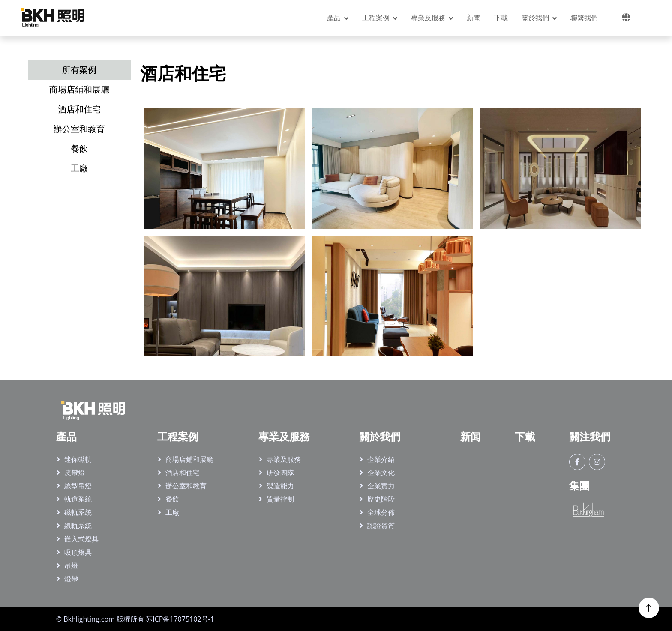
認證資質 (381, 526)
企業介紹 (381, 459)
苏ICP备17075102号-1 (180, 619)
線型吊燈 (78, 486)
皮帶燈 (75, 473)
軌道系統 (78, 499)
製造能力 (280, 486)
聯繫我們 (584, 18)
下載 (501, 18)
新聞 (474, 18)
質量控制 (280, 499)
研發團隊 (280, 473)
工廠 (172, 512)
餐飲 (172, 499)
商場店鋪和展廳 (189, 459)
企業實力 (381, 486)
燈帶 (71, 579)
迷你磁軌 (78, 459)
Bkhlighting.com (89, 619)
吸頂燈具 (78, 552)
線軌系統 (78, 526)
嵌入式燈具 (81, 539)
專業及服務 (428, 18)
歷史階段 (381, 499)
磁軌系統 (78, 512)
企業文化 (381, 473)
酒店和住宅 (183, 473)
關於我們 (535, 18)
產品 (334, 18)
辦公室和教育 (186, 486)
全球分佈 (381, 512)
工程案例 (376, 18)
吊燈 (71, 565)
